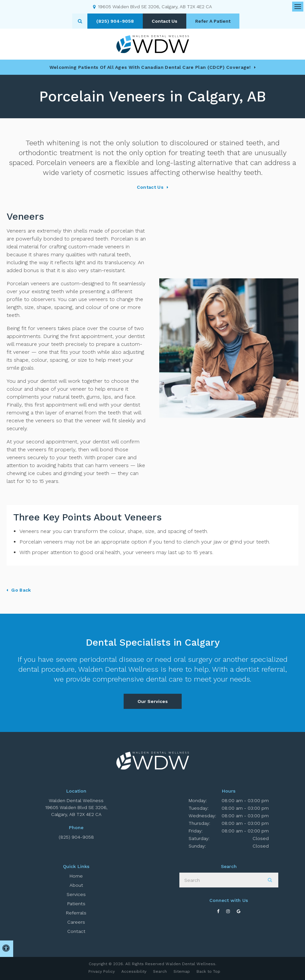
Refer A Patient (213, 21)
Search (160, 971)
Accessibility (134, 971)
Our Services (153, 701)
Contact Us (165, 21)
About (76, 885)
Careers (76, 922)
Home (76, 876)
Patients (76, 904)
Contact (76, 931)
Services (76, 894)
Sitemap (182, 971)
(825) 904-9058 (76, 837)
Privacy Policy (102, 971)
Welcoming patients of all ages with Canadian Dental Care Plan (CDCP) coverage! (150, 67)
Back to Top (208, 971)
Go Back (21, 590)
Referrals (76, 913)
